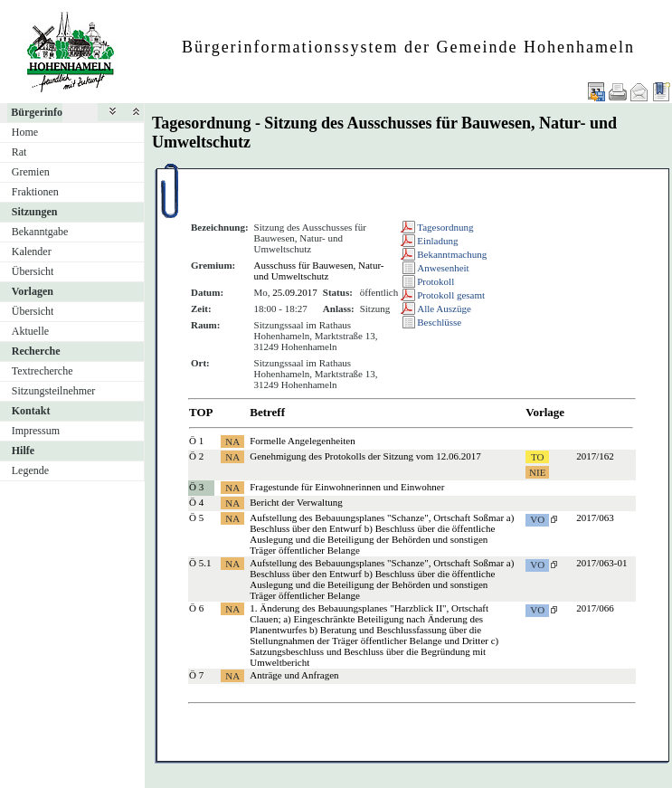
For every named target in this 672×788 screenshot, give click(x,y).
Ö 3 (196, 487)
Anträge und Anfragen (294, 675)
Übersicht (33, 271)
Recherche (36, 351)
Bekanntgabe (40, 232)
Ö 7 (196, 675)
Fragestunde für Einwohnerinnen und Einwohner (347, 487)
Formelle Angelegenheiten (302, 441)
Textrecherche (43, 371)
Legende (30, 470)
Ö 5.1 (200, 563)
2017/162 (595, 456)
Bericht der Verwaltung (296, 502)
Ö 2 (196, 456)
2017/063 (595, 517)
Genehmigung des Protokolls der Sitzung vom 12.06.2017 (365, 456)
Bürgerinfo (37, 112)
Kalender (32, 252)
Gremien (31, 172)
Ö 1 (196, 441)
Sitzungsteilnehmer (54, 391)
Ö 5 (196, 517)
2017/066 (595, 608)
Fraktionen (35, 192)
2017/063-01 (601, 563)
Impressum (36, 431)
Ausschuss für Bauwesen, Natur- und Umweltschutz (319, 271)
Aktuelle (30, 331)
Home (25, 132)
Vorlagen (33, 291)
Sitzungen (35, 212)
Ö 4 (196, 502)
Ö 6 (196, 608)
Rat (19, 152)
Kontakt (31, 411)
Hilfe (23, 451)
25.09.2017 (295, 292)
